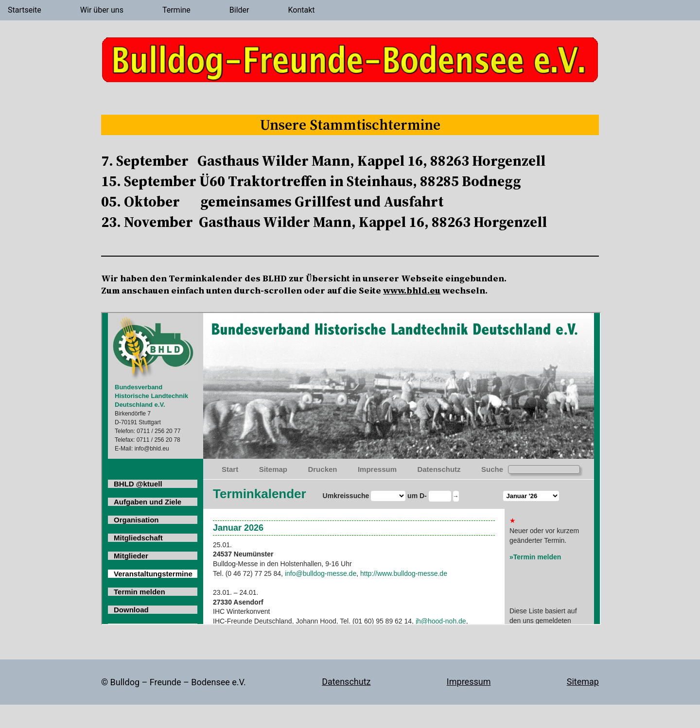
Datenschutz (346, 682)
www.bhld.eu (412, 290)
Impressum (469, 682)
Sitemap (583, 682)
